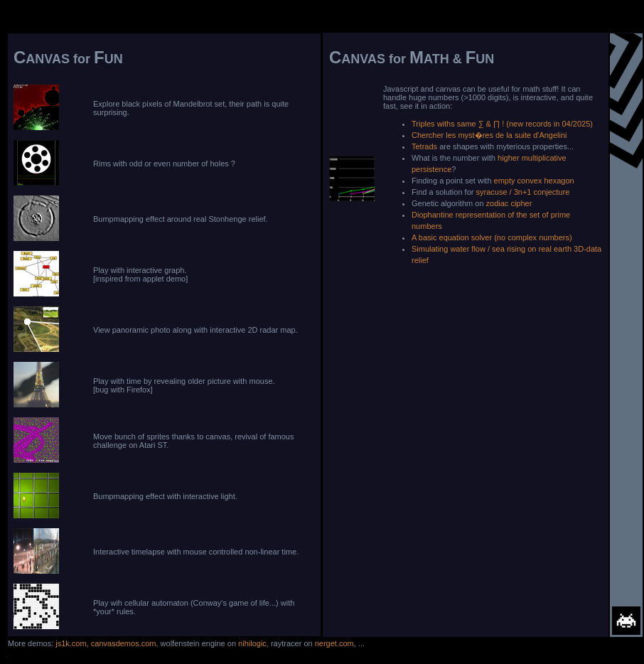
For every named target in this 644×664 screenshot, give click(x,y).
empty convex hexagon (534, 181)
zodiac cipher (509, 203)
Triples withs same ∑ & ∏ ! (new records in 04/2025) (502, 124)
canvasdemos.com (124, 643)
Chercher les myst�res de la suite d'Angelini (489, 135)
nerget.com (334, 643)
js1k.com (71, 643)
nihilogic (252, 643)
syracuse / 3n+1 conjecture (523, 192)
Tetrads (424, 146)
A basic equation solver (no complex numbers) (492, 237)
